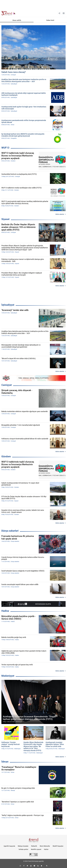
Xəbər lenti (50, 20)
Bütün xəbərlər (60, 214)
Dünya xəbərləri (10, 531)
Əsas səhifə (17, 20)
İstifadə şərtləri (23, 849)
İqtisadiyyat (8, 305)
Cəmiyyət (7, 385)
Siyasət (5, 219)
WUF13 (5, 148)
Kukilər (46, 849)
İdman (5, 762)
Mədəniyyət (8, 676)
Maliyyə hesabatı (23, 846)
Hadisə (5, 611)
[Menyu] (64, 13)
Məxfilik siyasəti (36, 849)
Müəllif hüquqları (58, 846)
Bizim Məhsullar (45, 846)
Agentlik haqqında (9, 846)
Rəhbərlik (34, 846)
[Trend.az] (8, 13)
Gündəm (6, 456)
